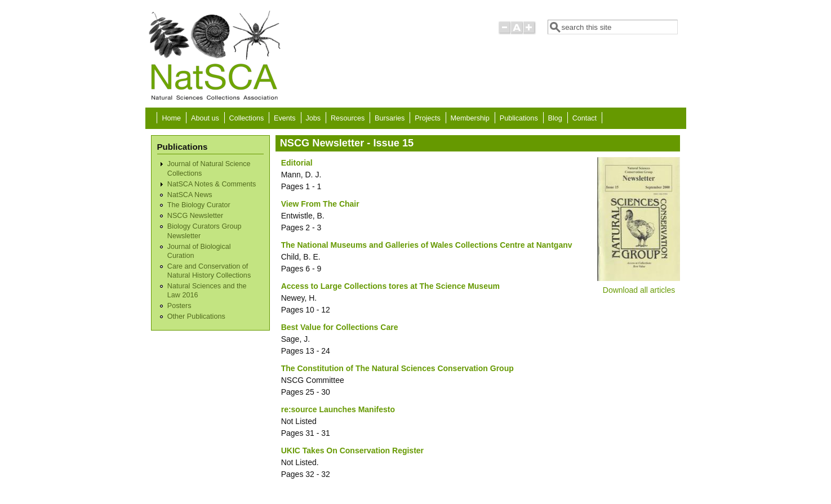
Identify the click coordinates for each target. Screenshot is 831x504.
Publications (519, 118)
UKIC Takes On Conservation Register (352, 451)
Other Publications (196, 316)
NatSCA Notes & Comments (212, 184)
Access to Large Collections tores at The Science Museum (390, 286)
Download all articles (639, 290)
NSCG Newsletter (195, 216)
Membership (470, 118)
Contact (585, 118)
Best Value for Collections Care (340, 327)
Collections (247, 118)
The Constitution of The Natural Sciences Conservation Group (397, 368)
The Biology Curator (199, 205)
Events (285, 118)
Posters (179, 306)
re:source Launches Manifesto (338, 409)
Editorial (297, 163)
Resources (348, 118)
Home (172, 118)
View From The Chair (320, 204)
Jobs (314, 118)
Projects (428, 118)
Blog (555, 118)
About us (205, 118)
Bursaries (390, 118)
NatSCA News (190, 195)
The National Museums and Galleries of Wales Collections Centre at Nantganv (427, 245)
